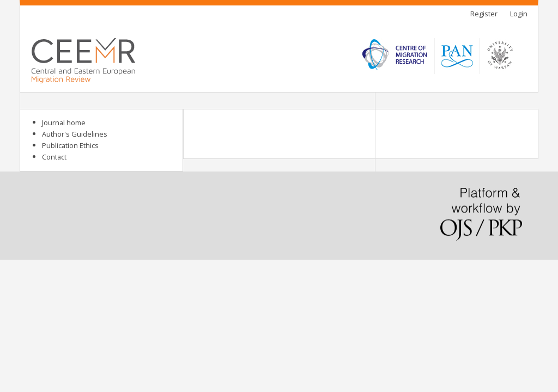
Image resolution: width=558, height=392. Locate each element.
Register (484, 14)
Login (519, 14)
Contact (54, 157)
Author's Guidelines (75, 134)
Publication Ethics (70, 145)
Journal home (64, 122)
